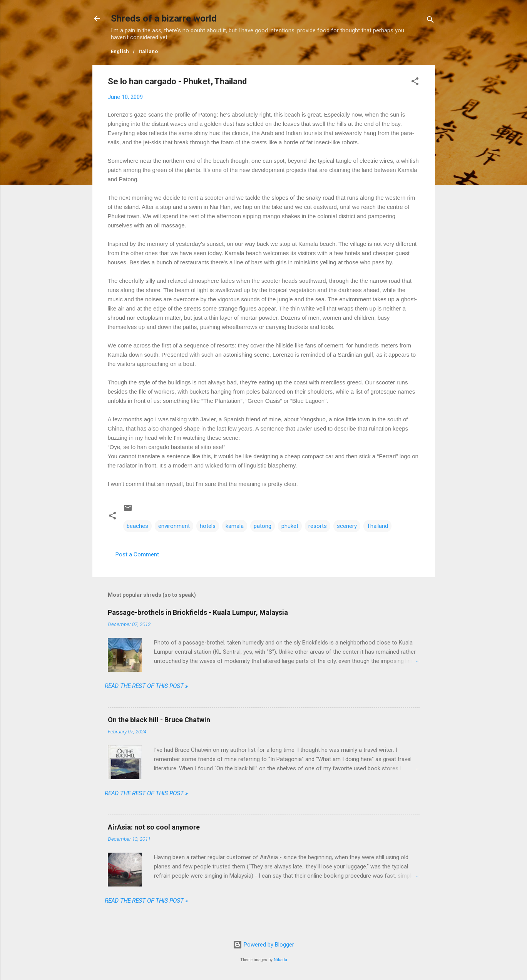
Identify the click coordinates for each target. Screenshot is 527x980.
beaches (137, 526)
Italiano (149, 51)
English (120, 51)
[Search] (430, 21)
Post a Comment (137, 554)
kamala (235, 526)
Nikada (280, 960)
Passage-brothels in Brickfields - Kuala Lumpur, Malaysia (198, 612)
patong (263, 526)
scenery (347, 526)
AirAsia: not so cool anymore (154, 827)
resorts (318, 526)
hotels (208, 526)
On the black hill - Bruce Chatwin (159, 720)
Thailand (377, 526)
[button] (415, 83)
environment (174, 526)
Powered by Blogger (263, 945)
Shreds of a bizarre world (164, 18)
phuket (290, 526)
